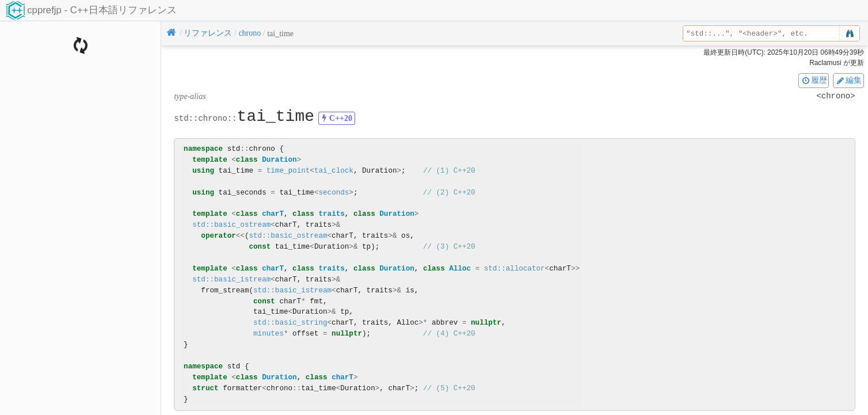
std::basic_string (290, 323)
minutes (269, 334)
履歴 (814, 80)
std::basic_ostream (231, 225)
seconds (334, 193)
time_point (288, 171)
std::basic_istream (231, 279)
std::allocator (515, 269)
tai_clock (334, 171)
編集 (848, 80)
